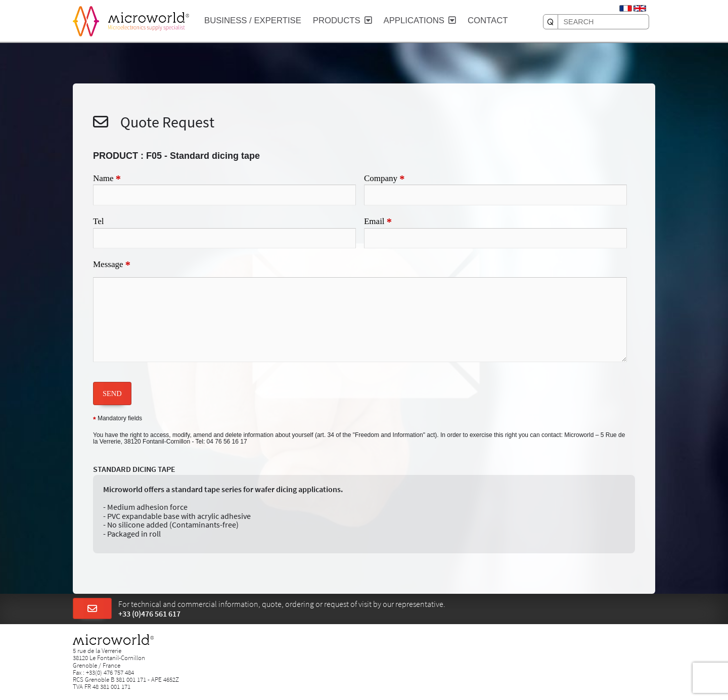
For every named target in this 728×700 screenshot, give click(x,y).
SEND (112, 393)
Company (384, 179)
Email (378, 222)
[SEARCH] (551, 22)
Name (107, 179)
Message (112, 265)
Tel (98, 221)
